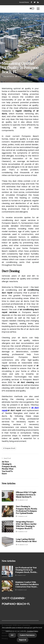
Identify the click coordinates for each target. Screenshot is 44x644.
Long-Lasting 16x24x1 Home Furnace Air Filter (26, 540)
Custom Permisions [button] (27, 635)
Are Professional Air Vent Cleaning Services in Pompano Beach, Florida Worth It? (26, 570)
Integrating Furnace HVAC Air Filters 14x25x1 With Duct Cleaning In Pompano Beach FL (26, 525)
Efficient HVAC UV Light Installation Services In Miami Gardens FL (26, 495)
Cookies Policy (32, 631)
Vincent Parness (9, 76)
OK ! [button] (12, 635)
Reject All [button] (23, 640)
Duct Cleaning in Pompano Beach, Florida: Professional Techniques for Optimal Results (27, 510)
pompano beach (10, 448)
